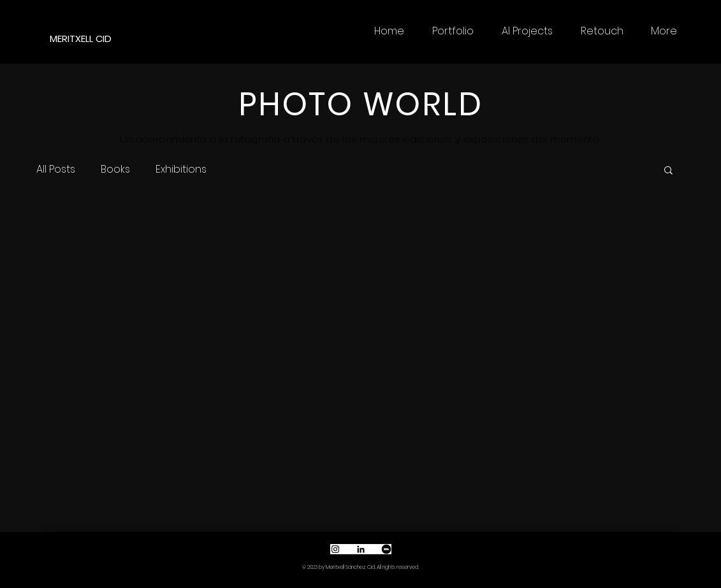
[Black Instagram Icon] (335, 549)
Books (115, 169)
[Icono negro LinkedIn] (361, 549)
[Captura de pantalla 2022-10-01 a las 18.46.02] (386, 549)
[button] (668, 171)
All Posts (56, 169)
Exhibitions (181, 169)
